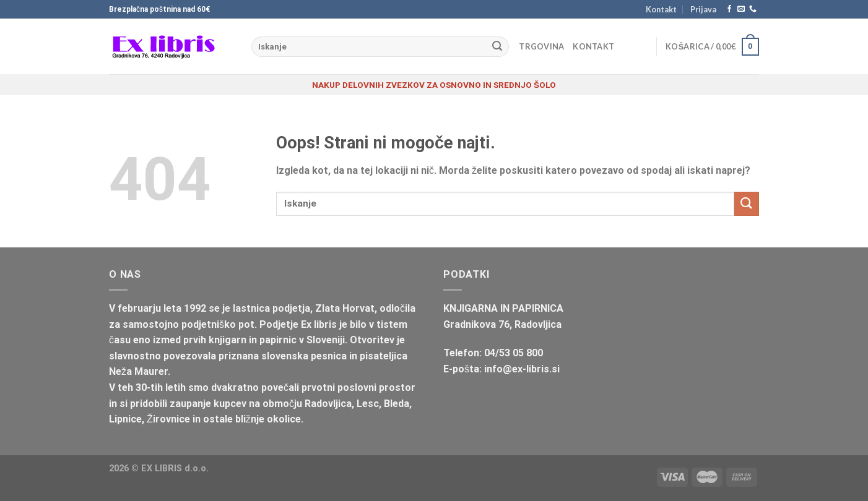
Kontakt (661, 9)
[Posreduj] (497, 47)
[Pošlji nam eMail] (741, 9)
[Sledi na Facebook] (729, 9)
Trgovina (541, 46)
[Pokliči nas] (753, 9)
